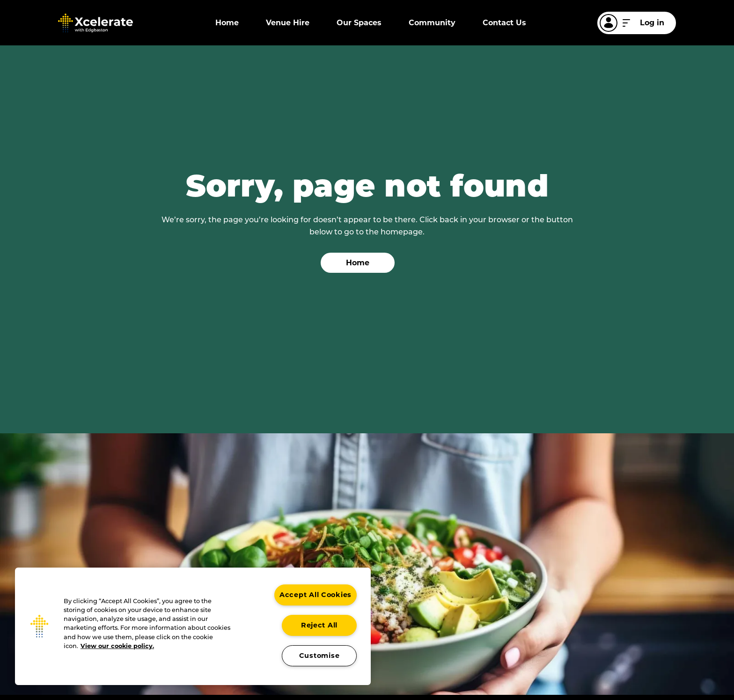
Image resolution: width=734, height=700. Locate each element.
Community (432, 23)
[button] (39, 626)
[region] (193, 626)
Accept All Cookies (316, 595)
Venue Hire (288, 23)
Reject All (319, 625)
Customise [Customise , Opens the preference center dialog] (319, 656)
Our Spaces (359, 23)
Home (227, 23)
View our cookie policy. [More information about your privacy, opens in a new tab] (117, 646)
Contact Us (504, 23)
